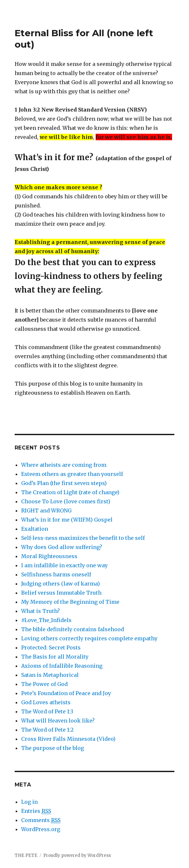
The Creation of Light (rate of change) (70, 492)
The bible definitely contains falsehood (73, 629)
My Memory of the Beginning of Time (70, 602)
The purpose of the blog (53, 748)
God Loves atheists (46, 702)
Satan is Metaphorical (50, 675)
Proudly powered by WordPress (77, 855)
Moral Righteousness (49, 556)
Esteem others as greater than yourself (72, 474)
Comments (41, 820)
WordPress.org (41, 829)
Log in (29, 802)
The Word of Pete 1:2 (47, 730)
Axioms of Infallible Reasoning (62, 666)
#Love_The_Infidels (46, 620)
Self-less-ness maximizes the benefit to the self (83, 538)
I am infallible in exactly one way (64, 565)
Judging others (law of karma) (61, 584)
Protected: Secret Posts (51, 647)
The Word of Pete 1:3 (47, 711)
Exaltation (35, 529)
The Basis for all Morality (55, 657)
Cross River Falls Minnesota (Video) (68, 739)
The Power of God (44, 684)
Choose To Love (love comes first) (66, 501)
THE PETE (26, 855)
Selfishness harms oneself (56, 574)
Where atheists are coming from (64, 465)
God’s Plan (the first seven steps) (64, 483)
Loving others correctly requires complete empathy (89, 638)
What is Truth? (40, 611)
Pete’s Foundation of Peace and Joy (66, 693)
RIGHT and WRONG (46, 510)
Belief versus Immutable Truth (61, 593)
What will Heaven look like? (58, 721)
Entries (36, 811)
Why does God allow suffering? (62, 547)
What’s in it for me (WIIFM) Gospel (67, 520)
